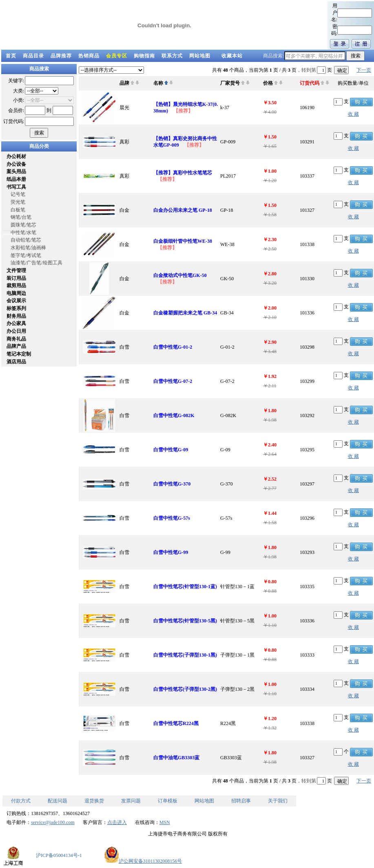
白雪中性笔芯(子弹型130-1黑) (185, 655)
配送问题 (58, 801)
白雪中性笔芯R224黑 (176, 723)
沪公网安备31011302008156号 (143, 861)
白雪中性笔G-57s (172, 518)
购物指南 (144, 56)
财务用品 (16, 316)
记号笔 (18, 194)
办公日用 (16, 331)
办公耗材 (16, 156)
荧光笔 (18, 202)
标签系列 (16, 308)
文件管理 (16, 270)
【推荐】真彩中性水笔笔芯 (183, 173)
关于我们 (278, 801)
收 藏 (353, 114)
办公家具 (16, 323)
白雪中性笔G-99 (171, 552)
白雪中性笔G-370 (172, 484)
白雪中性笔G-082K (174, 415)
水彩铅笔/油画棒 (28, 248)
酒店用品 (16, 362)
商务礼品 (16, 339)
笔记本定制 (19, 354)
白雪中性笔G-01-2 (173, 347)
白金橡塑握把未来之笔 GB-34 (185, 313)
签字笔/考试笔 (26, 255)
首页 (11, 56)
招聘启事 (241, 801)
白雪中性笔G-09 (171, 450)
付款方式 (21, 801)
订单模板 (168, 801)
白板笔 (18, 210)
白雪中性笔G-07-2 (173, 381)
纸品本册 (16, 179)
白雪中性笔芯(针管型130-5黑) (185, 621)
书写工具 (16, 187)
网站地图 (200, 56)
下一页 (364, 70)
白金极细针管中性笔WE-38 (183, 241)
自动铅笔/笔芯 (26, 240)
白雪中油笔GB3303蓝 (176, 758)
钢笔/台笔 (21, 217)
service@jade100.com (53, 822)
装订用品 (16, 278)
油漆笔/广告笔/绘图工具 (37, 263)
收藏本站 (232, 56)
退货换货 (94, 801)
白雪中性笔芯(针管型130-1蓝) (185, 587)
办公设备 (16, 164)
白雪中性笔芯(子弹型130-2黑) (185, 689)
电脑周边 (16, 293)
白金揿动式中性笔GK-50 (180, 275)
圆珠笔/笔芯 (23, 225)
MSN (165, 822)
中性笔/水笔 (23, 233)
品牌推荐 (61, 56)
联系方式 (172, 56)
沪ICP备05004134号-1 (59, 855)
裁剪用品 (16, 286)
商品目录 (33, 56)
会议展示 (16, 301)
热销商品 (89, 56)
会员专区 (117, 56)
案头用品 (16, 171)
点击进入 (117, 822)
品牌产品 (16, 346)
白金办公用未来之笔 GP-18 (183, 210)
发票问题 (131, 801)
